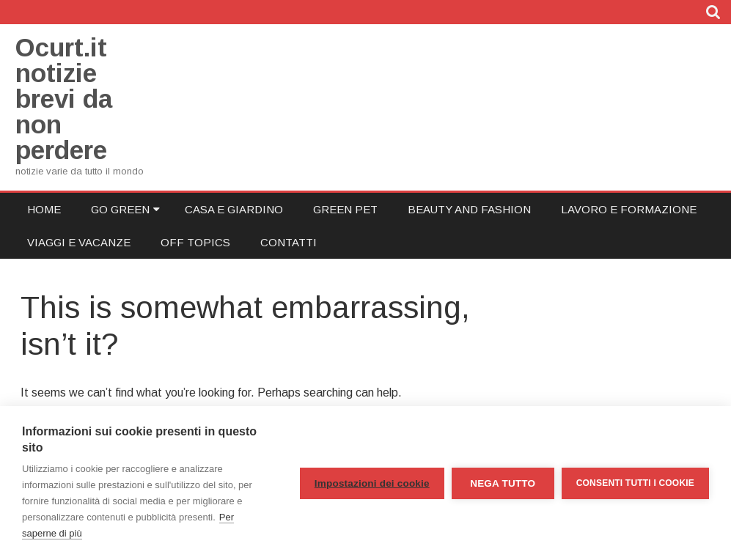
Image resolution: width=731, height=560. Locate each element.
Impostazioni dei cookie (372, 483)
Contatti (289, 242)
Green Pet (345, 209)
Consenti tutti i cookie (635, 483)
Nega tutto (503, 483)
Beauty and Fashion (469, 209)
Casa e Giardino (234, 209)
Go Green (120, 209)
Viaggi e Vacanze (79, 242)
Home (44, 209)
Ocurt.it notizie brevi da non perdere (64, 99)
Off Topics (195, 242)
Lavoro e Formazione (629, 209)
